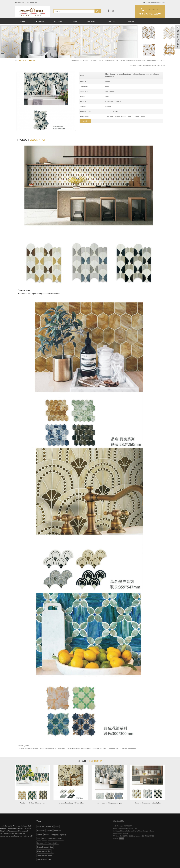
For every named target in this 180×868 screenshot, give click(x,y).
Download (130, 21)
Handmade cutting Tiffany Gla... (71, 803)
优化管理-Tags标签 (11, 835)
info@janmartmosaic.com (155, 2)
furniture (9, 830)
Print (27, 746)
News (74, 21)
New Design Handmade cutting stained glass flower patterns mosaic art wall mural (104, 748)
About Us (40, 21)
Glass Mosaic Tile (111, 60)
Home (23, 21)
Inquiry (85, 121)
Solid (9, 826)
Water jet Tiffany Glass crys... (32, 803)
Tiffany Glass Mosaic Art (129, 60)
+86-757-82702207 (150, 14)
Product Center (97, 60)
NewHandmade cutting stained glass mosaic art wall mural (43, 748)
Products (58, 21)
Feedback (91, 21)
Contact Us (110, 21)
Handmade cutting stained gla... (109, 803)
